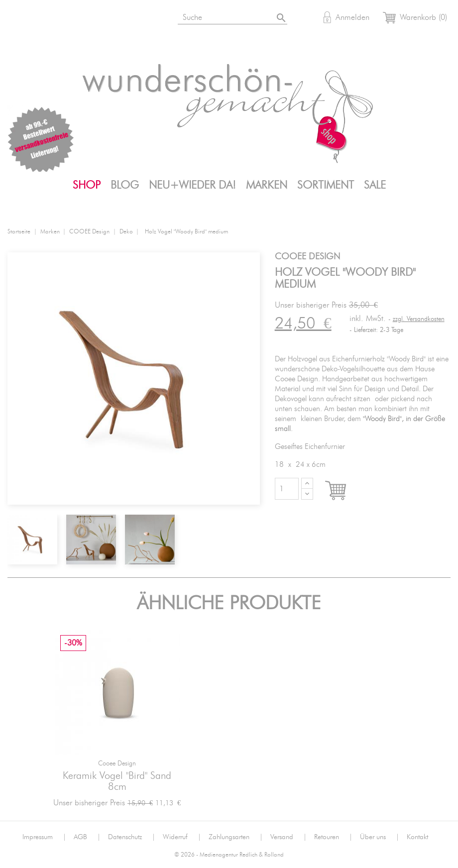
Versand (288, 837)
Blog (125, 185)
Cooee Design (117, 764)
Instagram (43, 19)
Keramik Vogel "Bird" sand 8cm (117, 781)
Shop (87, 185)
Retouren (333, 837)
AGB (87, 837)
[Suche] (234, 16)
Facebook (67, 19)
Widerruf (182, 837)
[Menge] (287, 489)
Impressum (44, 837)
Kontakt (417, 837)
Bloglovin (18, 19)
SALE (375, 185)
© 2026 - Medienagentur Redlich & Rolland (229, 855)
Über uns (380, 837)
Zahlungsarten (236, 837)
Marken (267, 185)
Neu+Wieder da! (192, 185)
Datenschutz (132, 837)
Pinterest (92, 19)
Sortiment (326, 185)
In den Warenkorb (345, 491)
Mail (116, 19)
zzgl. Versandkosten (419, 319)
